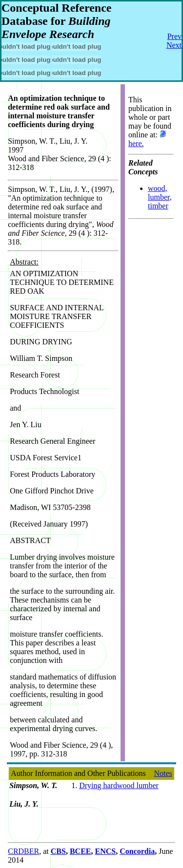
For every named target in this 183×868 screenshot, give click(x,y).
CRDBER (23, 851)
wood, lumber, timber (160, 197)
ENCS (105, 851)
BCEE (81, 851)
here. (136, 143)
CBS (58, 851)
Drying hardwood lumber (119, 785)
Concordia (137, 851)
